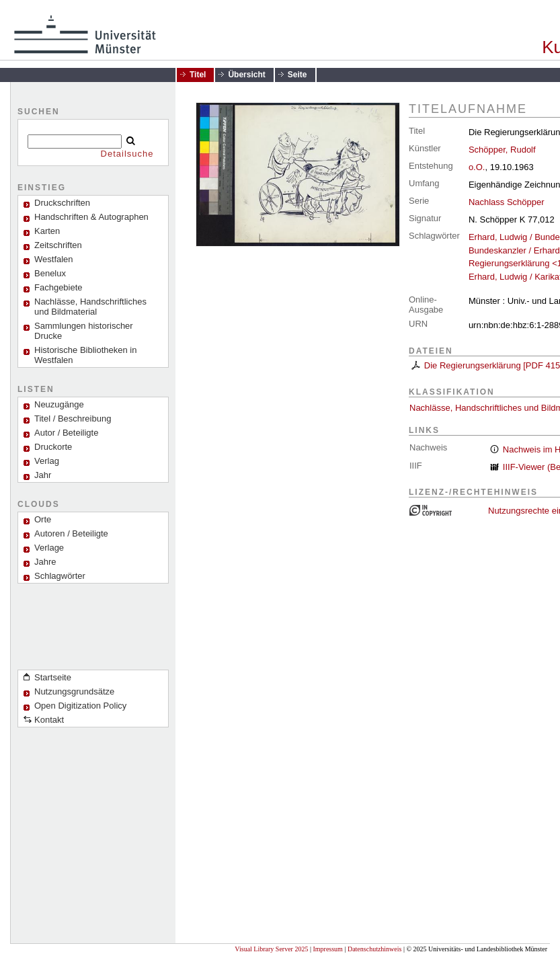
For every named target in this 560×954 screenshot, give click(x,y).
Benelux (50, 273)
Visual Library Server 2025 (271, 949)
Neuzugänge (59, 404)
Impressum (327, 949)
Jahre (45, 562)
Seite (297, 75)
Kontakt (49, 720)
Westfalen (54, 259)
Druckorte (53, 447)
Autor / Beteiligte (66, 433)
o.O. (477, 167)
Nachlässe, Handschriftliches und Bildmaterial (90, 307)
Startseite (53, 677)
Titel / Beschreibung (73, 419)
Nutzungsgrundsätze (74, 691)
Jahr (43, 475)
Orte (43, 519)
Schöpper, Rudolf (502, 150)
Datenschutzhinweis (375, 949)
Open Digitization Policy (80, 706)
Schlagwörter (60, 576)
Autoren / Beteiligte (71, 533)
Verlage (49, 548)
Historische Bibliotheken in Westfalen (85, 355)
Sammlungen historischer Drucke (84, 331)
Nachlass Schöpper (507, 202)
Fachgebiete (58, 287)
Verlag (47, 461)
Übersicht (246, 75)
